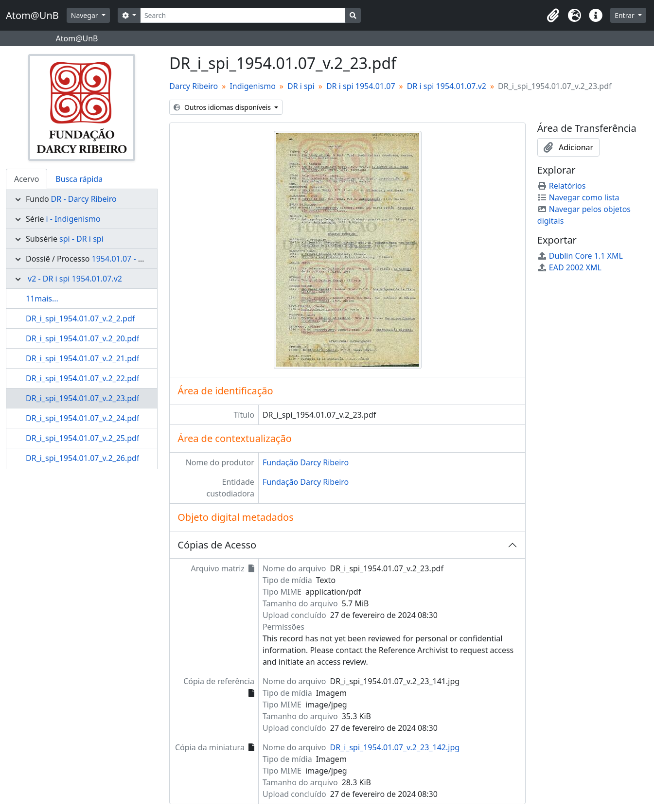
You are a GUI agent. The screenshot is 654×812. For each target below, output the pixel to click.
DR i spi (301, 86)
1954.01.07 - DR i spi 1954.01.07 (149, 259)
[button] (553, 16)
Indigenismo (252, 86)
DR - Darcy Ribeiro (84, 199)
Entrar (625, 15)
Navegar (85, 15)
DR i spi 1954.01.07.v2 (447, 86)
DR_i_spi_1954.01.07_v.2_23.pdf (82, 398)
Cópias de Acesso (217, 545)
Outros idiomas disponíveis (223, 107)
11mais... (42, 299)
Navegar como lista (578, 197)
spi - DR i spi (81, 239)
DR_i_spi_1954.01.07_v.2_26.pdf (82, 458)
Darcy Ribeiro (194, 86)
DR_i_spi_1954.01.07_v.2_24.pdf (82, 418)
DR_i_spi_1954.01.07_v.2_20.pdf (82, 338)
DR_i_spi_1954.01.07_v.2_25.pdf (82, 438)
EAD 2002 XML (569, 267)
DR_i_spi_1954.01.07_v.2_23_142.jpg (395, 747)
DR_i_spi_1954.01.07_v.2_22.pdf (82, 378)
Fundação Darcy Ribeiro (306, 462)
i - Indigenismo (73, 219)
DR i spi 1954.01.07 (361, 86)
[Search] (243, 15)
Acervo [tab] (27, 179)
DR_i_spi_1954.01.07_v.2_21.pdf (82, 358)
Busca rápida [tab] (79, 179)
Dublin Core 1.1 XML (580, 256)
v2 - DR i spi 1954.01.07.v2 (75, 279)
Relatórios (562, 186)
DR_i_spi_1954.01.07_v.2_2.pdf (80, 318)
